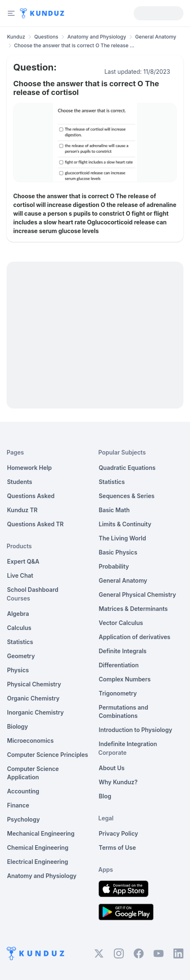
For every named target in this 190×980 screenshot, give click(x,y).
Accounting (23, 791)
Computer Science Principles (48, 755)
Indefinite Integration (128, 744)
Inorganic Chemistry (35, 712)
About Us (112, 768)
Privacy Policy (119, 833)
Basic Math (114, 510)
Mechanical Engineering (41, 833)
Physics (18, 670)
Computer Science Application (33, 773)
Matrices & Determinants (133, 609)
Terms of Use (118, 847)
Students (20, 482)
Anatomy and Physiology (97, 37)
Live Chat (20, 575)
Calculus (19, 628)
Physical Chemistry (34, 684)
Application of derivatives (135, 637)
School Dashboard (33, 590)
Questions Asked (31, 496)
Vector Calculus (121, 623)
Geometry (21, 656)
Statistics (20, 642)
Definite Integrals (123, 651)
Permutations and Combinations (124, 711)
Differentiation (119, 665)
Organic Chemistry (33, 698)
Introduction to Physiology (136, 730)
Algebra (18, 614)
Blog (105, 796)
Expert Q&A (23, 561)
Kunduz (16, 37)
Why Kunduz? (118, 782)
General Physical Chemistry (138, 595)
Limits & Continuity (125, 524)
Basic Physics (118, 552)
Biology (18, 726)
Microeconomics (30, 740)
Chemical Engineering (38, 847)
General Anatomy (156, 37)
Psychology (23, 819)
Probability (114, 566)
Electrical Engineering (38, 862)
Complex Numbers (125, 679)
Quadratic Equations (127, 468)
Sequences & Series (127, 496)
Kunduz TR (22, 510)
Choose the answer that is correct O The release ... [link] (74, 45)
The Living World (123, 538)
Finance (18, 805)
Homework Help (29, 468)
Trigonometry (118, 693)
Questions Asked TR (35, 524)
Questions (46, 37)
